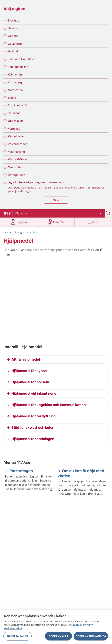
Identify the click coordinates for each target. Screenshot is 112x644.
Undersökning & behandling (22, 232)
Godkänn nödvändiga (91, 637)
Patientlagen (21, 471)
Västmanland (16, 152)
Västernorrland (18, 144)
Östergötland (17, 175)
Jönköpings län (18, 67)
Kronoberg (15, 82)
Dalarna (13, 28)
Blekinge (14, 20)
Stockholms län (18, 105)
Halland (13, 51)
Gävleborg (15, 44)
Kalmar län (15, 74)
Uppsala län (16, 121)
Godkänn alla (58, 637)
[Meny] (93, 222)
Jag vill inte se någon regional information (35, 182)
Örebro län (15, 167)
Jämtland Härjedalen (22, 59)
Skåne (12, 98)
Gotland (13, 36)
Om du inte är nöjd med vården (81, 473)
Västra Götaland (19, 159)
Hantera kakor (17, 637)
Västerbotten (17, 136)
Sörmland (14, 113)
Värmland (14, 129)
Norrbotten (15, 90)
